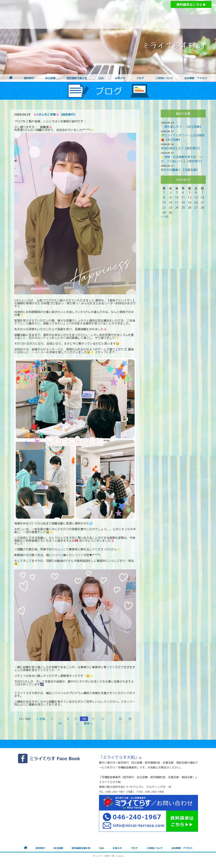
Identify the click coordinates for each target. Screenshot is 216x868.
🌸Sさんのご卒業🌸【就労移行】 (55, 114)
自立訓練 (50, 78)
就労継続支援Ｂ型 (77, 78)
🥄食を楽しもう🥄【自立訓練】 (182, 127)
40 (60, 723)
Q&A (101, 78)
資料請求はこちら (191, 5)
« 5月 (165, 217)
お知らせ (120, 78)
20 (120, 719)
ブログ (140, 78)
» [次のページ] (77, 723)
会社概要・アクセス (196, 78)
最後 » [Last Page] (88, 723)
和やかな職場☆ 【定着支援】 (180, 170)
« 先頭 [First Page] (41, 719)
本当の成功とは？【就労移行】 (181, 148)
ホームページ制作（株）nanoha (108, 856)
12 (103, 719)
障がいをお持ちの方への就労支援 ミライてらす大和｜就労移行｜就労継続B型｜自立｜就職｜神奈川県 (101, 14)
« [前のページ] (52, 719)
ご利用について (164, 78)
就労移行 (29, 78)
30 (130, 719)
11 (93, 719)
